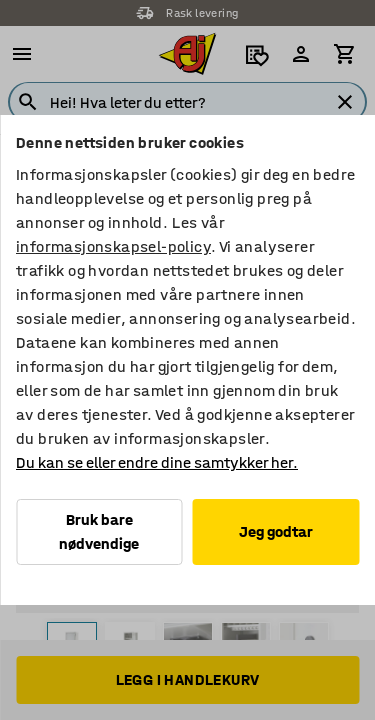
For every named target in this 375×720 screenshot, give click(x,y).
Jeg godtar (276, 531)
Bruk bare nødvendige (99, 531)
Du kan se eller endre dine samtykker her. (157, 462)
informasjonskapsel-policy (113, 246)
